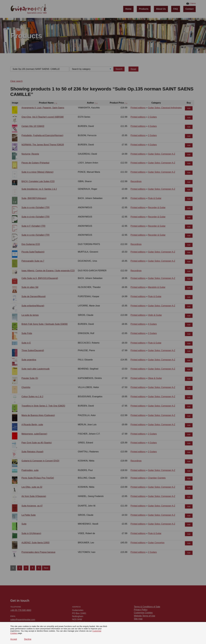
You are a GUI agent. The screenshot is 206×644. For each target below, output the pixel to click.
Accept (14, 639)
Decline (28, 639)
